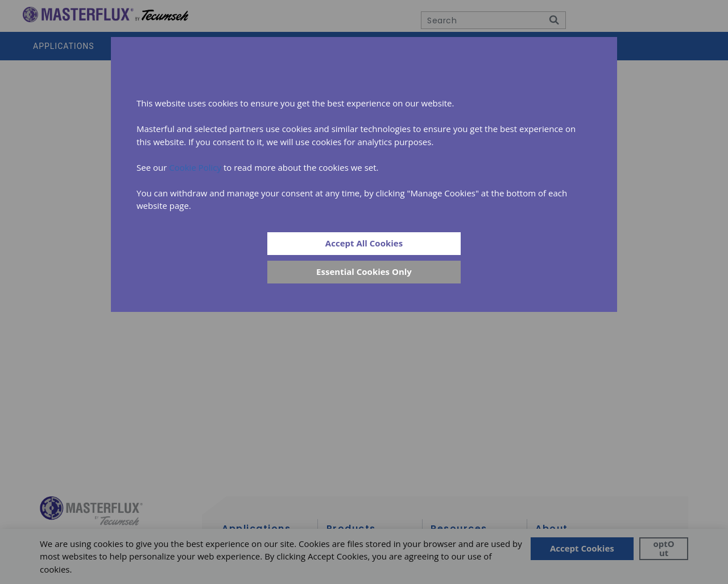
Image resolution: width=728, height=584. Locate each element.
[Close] (364, 272)
